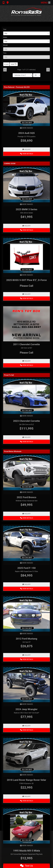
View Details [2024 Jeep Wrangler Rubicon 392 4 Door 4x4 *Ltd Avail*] (26, 730)
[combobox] (26, 33)
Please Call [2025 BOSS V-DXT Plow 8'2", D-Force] (26, 286)
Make (5, 37)
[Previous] (5, 70)
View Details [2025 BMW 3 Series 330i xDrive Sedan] (26, 230)
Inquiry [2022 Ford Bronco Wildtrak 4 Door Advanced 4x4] (26, 514)
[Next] (48, 70)
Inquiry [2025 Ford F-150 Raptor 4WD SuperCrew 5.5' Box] (26, 584)
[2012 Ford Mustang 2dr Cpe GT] (26, 614)
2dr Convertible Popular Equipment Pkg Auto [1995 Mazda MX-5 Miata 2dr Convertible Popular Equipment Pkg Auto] (27, 854)
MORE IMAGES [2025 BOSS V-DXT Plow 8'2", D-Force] (26, 275)
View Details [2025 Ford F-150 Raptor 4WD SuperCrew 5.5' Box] (26, 589)
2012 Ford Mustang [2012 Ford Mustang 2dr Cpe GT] (26, 639)
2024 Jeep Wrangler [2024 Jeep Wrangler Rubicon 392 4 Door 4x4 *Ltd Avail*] (26, 709)
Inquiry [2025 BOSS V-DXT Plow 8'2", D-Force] (26, 294)
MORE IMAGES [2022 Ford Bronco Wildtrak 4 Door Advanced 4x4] (26, 492)
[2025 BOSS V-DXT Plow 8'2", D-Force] (26, 255)
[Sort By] (23, 75)
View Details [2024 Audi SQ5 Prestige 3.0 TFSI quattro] (26, 154)
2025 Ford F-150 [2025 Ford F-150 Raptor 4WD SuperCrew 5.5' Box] (27, 568)
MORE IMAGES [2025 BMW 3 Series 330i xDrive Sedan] (26, 204)
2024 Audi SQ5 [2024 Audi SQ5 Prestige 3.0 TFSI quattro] (26, 133)
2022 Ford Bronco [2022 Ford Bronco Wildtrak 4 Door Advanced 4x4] (26, 497)
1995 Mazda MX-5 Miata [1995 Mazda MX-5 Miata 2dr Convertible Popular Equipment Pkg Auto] (26, 851)
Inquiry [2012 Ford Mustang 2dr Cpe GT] (26, 655)
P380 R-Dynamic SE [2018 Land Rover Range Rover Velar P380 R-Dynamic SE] (27, 783)
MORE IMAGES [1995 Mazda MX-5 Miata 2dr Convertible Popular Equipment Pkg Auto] (26, 846)
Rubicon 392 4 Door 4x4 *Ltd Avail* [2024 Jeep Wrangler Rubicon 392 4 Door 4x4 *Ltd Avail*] (26, 713)
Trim (5, 53)
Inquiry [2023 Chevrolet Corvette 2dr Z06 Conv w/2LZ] (26, 437)
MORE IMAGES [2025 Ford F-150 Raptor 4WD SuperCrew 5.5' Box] (26, 563)
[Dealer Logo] (27, 13)
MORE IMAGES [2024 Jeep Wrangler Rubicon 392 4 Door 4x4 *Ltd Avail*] (26, 704)
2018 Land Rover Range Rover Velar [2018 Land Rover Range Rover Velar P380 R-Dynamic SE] (26, 780)
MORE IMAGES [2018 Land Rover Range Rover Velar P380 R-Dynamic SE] (26, 775)
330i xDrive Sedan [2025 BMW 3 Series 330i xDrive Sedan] (26, 213)
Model (5, 45)
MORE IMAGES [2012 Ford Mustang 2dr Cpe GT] (26, 634)
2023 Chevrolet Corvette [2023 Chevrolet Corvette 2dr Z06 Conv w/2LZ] (26, 421)
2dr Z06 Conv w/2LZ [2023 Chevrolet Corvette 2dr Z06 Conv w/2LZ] (26, 424)
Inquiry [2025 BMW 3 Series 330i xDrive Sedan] (26, 226)
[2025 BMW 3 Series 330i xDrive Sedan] (26, 185)
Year (5, 29)
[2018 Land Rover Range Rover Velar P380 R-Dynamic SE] (26, 755)
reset (14, 64)
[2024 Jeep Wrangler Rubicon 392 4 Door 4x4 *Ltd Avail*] (26, 685)
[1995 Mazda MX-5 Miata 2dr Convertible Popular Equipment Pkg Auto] (26, 826)
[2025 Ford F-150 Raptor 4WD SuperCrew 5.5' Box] (26, 543)
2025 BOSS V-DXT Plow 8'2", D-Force (26, 280)
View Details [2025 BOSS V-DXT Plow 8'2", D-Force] (26, 298)
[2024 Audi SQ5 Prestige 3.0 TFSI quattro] (26, 108)
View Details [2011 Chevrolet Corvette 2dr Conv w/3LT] (26, 365)
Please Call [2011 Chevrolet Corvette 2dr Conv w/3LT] (26, 353)
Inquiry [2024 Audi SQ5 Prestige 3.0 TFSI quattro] (26, 149)
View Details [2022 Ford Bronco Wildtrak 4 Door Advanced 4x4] (26, 518)
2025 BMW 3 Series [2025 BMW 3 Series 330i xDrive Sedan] (26, 209)
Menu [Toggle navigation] (46, 3)
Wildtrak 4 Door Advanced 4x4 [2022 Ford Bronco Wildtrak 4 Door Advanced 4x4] (27, 501)
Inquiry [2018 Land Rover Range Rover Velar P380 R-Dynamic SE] (26, 796)
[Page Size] (37, 75)
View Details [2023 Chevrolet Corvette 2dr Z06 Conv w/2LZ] (26, 442)
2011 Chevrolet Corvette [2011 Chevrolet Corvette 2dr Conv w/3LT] (26, 344)
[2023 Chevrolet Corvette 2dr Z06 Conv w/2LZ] (26, 396)
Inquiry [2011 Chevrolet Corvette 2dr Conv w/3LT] (26, 361)
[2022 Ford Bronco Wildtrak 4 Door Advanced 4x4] (26, 473)
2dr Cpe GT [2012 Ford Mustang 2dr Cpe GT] (27, 642)
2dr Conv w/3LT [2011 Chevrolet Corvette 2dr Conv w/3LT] (26, 348)
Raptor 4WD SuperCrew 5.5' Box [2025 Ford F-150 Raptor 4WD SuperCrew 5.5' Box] (26, 571)
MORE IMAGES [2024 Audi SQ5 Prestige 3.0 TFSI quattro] (26, 128)
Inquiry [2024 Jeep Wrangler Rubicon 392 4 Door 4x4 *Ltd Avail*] (26, 726)
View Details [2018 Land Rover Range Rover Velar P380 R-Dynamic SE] (26, 801)
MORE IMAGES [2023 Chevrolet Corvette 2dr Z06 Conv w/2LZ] (26, 416)
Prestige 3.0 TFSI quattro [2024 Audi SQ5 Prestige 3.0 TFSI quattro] (26, 137)
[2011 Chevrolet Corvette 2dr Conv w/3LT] (26, 324)
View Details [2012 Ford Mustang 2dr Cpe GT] (26, 659)
